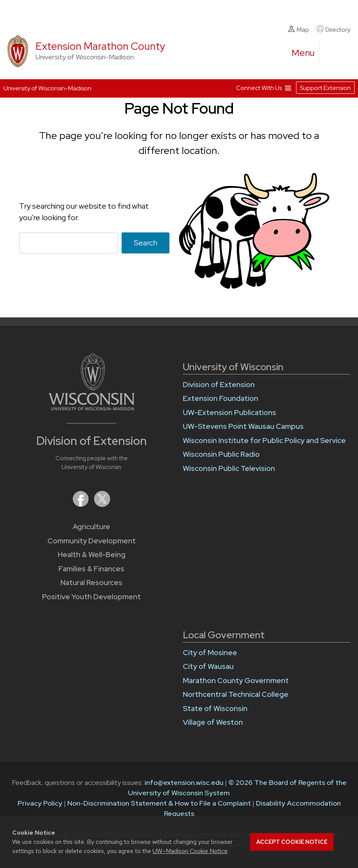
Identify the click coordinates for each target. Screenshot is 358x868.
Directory (334, 29)
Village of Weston (213, 722)
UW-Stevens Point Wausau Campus (243, 426)
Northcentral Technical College (236, 694)
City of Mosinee (210, 653)
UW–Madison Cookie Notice (190, 851)
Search (146, 243)
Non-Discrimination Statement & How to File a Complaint (159, 803)
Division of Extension (219, 385)
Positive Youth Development (91, 597)
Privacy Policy (40, 803)
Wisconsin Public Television (229, 468)
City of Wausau (208, 666)
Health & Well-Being (92, 555)
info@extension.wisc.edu (184, 782)
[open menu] (303, 53)
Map (299, 29)
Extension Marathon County (100, 46)
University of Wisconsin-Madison (47, 88)
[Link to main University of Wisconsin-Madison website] (92, 408)
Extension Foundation (220, 398)
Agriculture (91, 527)
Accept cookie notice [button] (292, 842)
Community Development (92, 541)
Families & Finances (91, 569)
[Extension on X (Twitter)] (102, 504)
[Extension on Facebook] (81, 504)
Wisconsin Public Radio (221, 454)
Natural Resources (91, 583)
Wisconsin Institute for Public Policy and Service (264, 441)
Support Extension (325, 88)
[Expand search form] (333, 53)
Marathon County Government (236, 681)
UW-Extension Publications (229, 413)
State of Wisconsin (215, 709)
